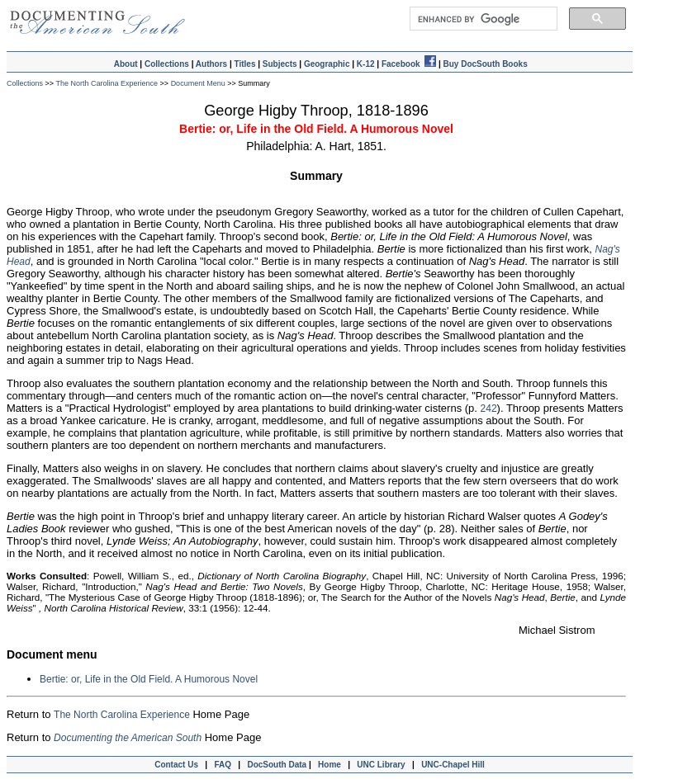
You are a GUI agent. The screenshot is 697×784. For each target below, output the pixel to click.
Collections (167, 64)
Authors (211, 64)
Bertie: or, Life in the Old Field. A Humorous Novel (149, 679)
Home (330, 765)
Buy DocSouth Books (485, 64)
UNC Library (381, 765)
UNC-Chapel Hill (455, 765)
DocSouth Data (277, 765)
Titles (245, 64)
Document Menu (199, 83)
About (126, 64)
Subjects (280, 64)
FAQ (223, 765)
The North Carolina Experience (107, 83)
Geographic (327, 64)
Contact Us (174, 765)
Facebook (409, 64)
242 (489, 409)
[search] (482, 19)
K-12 (366, 64)
